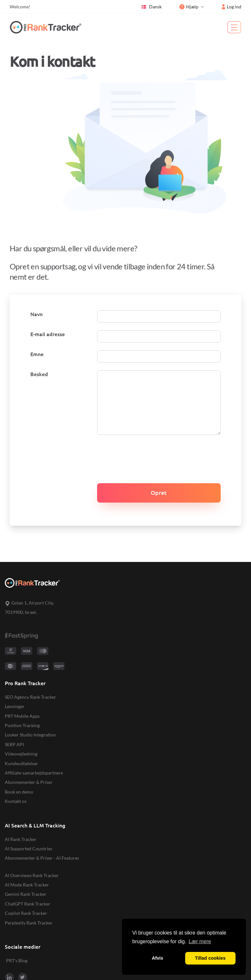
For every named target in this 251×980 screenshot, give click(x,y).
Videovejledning (21, 754)
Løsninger (15, 706)
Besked (39, 374)
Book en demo (19, 792)
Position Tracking (22, 725)
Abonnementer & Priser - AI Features (42, 858)
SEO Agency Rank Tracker (30, 697)
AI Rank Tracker (21, 839)
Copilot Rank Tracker (26, 913)
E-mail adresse (48, 334)
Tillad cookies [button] (210, 958)
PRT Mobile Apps (22, 716)
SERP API (14, 744)
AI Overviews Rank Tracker (32, 875)
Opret (159, 493)
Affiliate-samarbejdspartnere (34, 773)
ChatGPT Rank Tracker (28, 904)
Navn (36, 314)
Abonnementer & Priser (29, 782)
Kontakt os (16, 801)
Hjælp (189, 7)
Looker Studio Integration (30, 735)
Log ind (231, 7)
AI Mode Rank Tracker (27, 885)
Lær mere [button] (200, 941)
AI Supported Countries (29, 849)
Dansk (151, 7)
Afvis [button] (158, 958)
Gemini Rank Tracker (26, 894)
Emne (37, 354)
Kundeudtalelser (21, 763)
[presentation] (133, 455)
